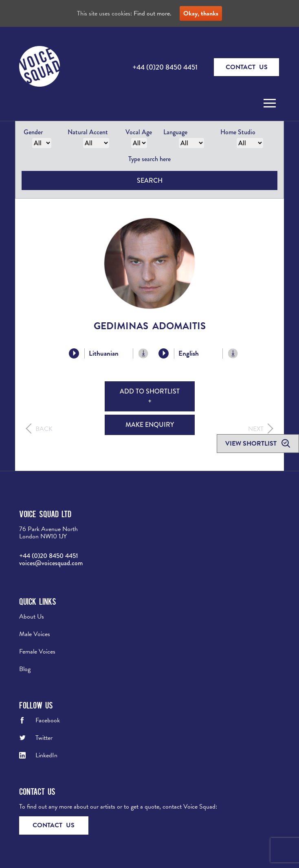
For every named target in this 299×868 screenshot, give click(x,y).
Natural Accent (88, 132)
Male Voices (35, 634)
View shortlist (252, 444)
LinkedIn (46, 755)
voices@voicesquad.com (51, 563)
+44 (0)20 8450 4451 (165, 67)
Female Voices (37, 652)
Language (175, 132)
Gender (33, 132)
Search (150, 180)
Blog (25, 669)
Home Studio (238, 132)
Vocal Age (139, 132)
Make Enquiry (150, 425)
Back (44, 429)
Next (256, 429)
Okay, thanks (201, 13)
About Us (32, 617)
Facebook (48, 720)
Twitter (44, 738)
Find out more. (153, 13)
